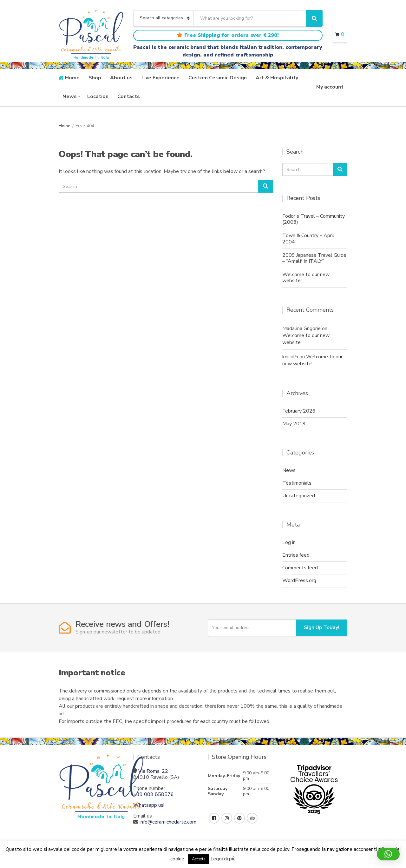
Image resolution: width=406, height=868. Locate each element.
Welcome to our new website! (306, 278)
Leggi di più (223, 859)
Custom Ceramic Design (218, 78)
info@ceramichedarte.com (168, 822)
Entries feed (296, 555)
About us (121, 78)
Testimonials (297, 483)
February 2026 (299, 411)
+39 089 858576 (154, 794)
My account (330, 87)
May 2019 (294, 424)
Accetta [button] (199, 859)
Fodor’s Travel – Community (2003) (314, 219)
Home (72, 78)
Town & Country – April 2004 (308, 239)
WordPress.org (299, 580)
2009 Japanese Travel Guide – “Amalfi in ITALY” (314, 258)
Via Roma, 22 (153, 771)
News (70, 96)
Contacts (129, 96)
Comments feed (300, 568)
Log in (289, 542)
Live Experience (160, 78)
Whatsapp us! (149, 805)
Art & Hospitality (277, 78)
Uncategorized (299, 496)
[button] (388, 854)
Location (98, 96)
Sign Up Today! (322, 627)
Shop (95, 78)
